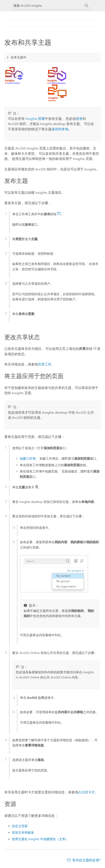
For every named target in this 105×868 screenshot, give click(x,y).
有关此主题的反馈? (86, 860)
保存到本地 (60, 129)
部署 (35, 119)
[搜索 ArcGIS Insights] (49, 6)
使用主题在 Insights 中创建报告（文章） (40, 839)
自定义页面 (20, 826)
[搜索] (87, 6)
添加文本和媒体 (23, 833)
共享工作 (45, 364)
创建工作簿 (28, 459)
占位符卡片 (87, 792)
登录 (79, 119)
